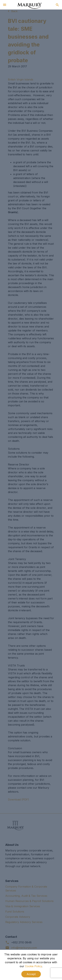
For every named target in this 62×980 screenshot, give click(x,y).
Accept (31, 974)
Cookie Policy (33, 966)
